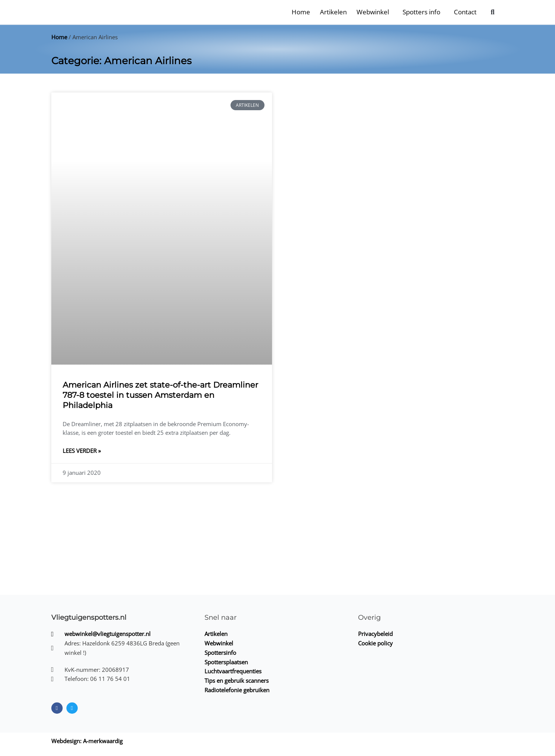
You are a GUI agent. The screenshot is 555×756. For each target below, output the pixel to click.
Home (301, 12)
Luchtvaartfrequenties (233, 671)
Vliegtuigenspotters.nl (89, 617)
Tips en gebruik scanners (237, 681)
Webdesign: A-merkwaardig (87, 741)
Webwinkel (373, 12)
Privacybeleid (375, 634)
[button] (493, 12)
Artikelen (333, 12)
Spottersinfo (220, 653)
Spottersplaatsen (226, 662)
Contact (465, 12)
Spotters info (421, 12)
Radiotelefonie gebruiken (237, 690)
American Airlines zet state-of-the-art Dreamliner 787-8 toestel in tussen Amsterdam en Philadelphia (160, 395)
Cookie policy (375, 643)
